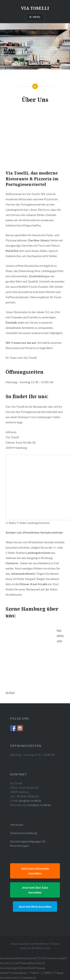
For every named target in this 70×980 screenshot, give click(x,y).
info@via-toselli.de (30, 801)
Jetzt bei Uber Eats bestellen (35, 890)
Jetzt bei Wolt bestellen (35, 906)
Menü (37, 17)
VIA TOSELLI (35, 8)
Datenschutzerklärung (24, 833)
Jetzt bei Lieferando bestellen (35, 871)
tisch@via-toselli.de (39, 805)
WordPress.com (41, 948)
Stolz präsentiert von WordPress (29, 944)
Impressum (17, 825)
